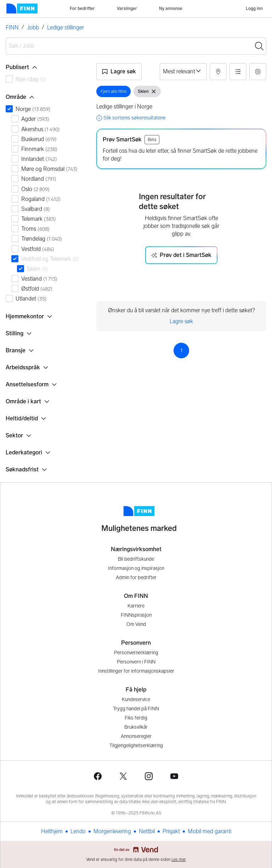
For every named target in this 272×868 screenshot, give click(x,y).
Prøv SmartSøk (122, 139)
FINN (12, 27)
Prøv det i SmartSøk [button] (181, 255)
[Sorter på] (183, 72)
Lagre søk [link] (181, 321)
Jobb (33, 27)
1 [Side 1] (182, 350)
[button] (119, 72)
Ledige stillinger (66, 27)
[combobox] (136, 46)
